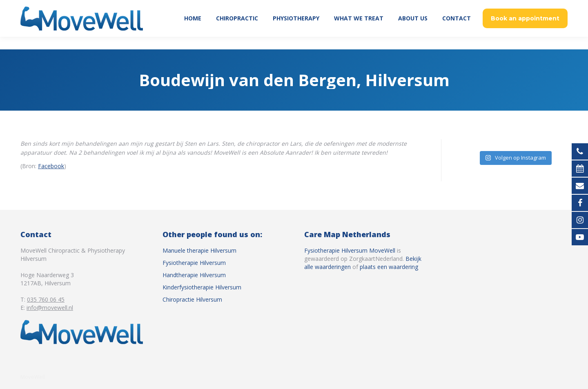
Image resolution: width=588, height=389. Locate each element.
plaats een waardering (389, 267)
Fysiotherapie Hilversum (194, 263)
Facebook (51, 166)
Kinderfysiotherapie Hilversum (202, 287)
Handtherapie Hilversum (194, 275)
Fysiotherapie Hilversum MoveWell (350, 250)
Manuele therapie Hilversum (199, 250)
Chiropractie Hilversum (192, 299)
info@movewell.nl (50, 308)
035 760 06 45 (530, 6)
